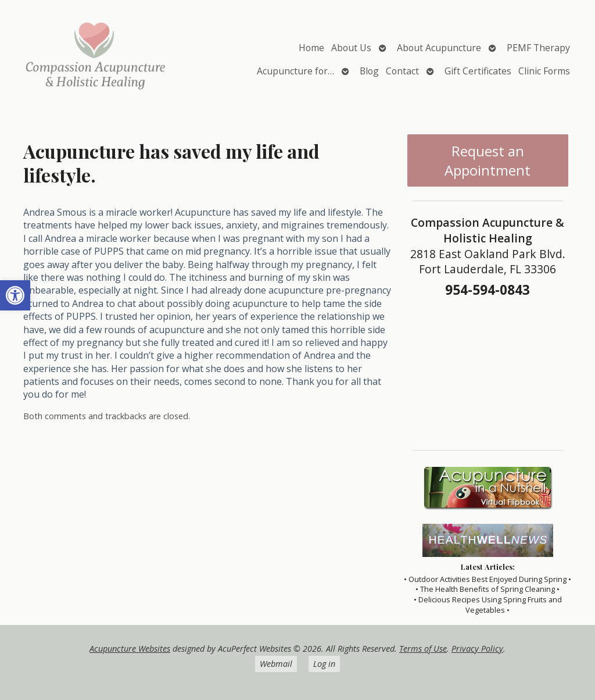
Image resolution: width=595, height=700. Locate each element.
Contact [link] (402, 71)
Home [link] (311, 48)
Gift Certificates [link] (478, 71)
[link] (15, 295)
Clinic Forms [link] (544, 71)
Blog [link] (369, 71)
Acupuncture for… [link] (295, 71)
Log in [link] (324, 664)
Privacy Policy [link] (477, 649)
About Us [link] (351, 48)
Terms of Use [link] (423, 649)
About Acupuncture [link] (439, 48)
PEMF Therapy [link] (538, 48)
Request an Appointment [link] (488, 160)
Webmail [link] (276, 664)
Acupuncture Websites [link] (130, 649)
